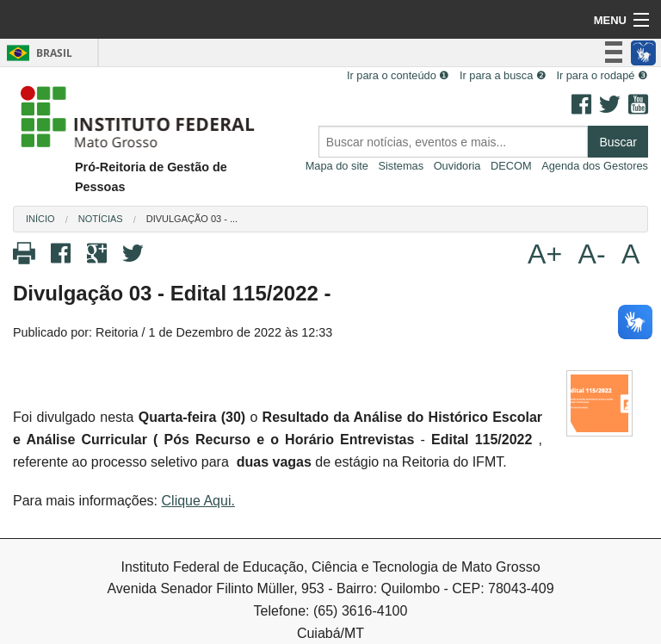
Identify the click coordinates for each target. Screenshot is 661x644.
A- (592, 254)
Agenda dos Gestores (595, 166)
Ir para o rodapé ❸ (602, 75)
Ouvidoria (457, 166)
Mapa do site (337, 166)
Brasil (37, 53)
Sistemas (401, 166)
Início (40, 219)
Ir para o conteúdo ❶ (398, 75)
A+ (545, 254)
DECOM (511, 166)
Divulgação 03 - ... (192, 219)
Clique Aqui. (198, 501)
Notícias (101, 219)
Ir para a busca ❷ (503, 75)
